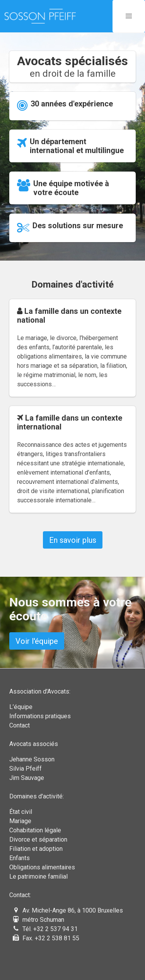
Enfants (20, 858)
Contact (20, 725)
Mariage (20, 821)
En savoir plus (73, 540)
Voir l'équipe (37, 641)
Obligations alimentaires (42, 867)
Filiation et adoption (36, 849)
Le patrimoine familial (38, 876)
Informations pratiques (40, 716)
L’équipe (21, 707)
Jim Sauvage (27, 778)
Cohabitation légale (35, 830)
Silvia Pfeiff (26, 769)
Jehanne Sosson (32, 759)
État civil (21, 812)
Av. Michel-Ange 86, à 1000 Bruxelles (73, 910)
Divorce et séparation (38, 839)
